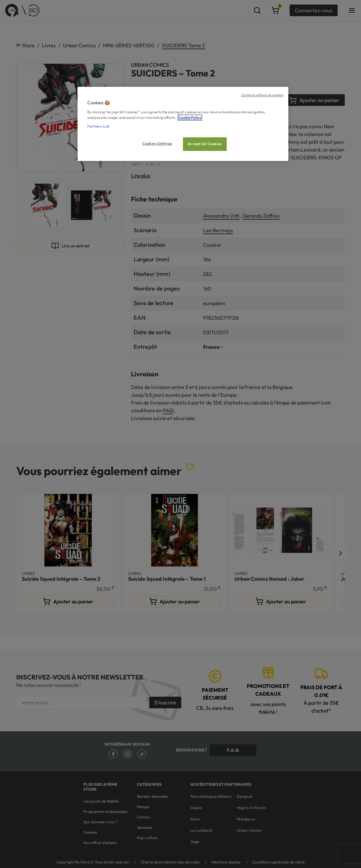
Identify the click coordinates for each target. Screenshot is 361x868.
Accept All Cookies (205, 144)
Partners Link (98, 126)
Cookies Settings (157, 143)
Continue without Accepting (262, 95)
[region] (183, 124)
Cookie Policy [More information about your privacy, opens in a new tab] (190, 118)
